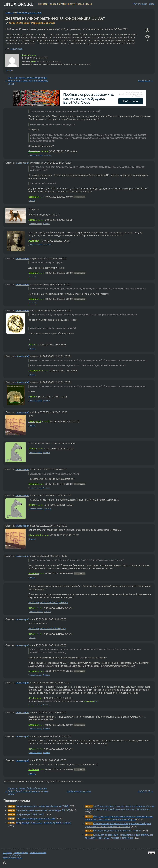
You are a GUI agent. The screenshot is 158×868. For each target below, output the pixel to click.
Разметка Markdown (38, 853)
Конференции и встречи (29, 12)
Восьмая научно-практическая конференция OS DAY (43, 806)
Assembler (34, 241)
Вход (152, 4)
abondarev (26, 55)
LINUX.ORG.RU (19, 4)
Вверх (152, 853)
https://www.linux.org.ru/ (12, 858)
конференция (23, 23)
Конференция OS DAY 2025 (30, 814)
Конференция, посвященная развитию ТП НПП (117, 831)
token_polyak (35, 422)
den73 (32, 608)
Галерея (53, 4)
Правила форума (21, 853)
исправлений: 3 (91, 701)
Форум (71, 4)
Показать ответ (35, 224)
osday (12, 23)
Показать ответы (36, 155)
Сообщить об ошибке (12, 855)
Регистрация (140, 4)
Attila (31, 345)
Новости (43, 4)
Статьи (63, 4)
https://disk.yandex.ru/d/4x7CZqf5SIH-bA (48, 603)
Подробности (16, 49)
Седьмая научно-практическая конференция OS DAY (43, 810)
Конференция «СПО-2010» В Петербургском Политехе (44, 823)
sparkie (32, 220)
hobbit (34, 61)
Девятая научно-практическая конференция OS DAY (55, 18)
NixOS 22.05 (144, 81)
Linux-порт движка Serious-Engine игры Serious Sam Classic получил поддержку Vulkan (28, 81)
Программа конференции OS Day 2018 (36, 819)
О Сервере (7, 853)
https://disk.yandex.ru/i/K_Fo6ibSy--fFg (47, 629)
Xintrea (32, 449)
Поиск (88, 4)
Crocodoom (34, 151)
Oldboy (32, 397)
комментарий (22, 163)
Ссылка (9, 70)
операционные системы (43, 23)
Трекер (80, 4)
